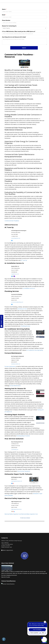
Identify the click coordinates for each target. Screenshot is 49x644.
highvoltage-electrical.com (16, 509)
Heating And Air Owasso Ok (15, 388)
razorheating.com (15, 450)
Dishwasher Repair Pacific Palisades (18, 474)
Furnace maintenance (10, 366)
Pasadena (20, 639)
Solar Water (6, 622)
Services (5, 617)
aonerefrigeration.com (16, 238)
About (4, 611)
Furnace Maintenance (13, 353)
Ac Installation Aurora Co (14, 263)
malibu (24, 639)
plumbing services (22, 309)
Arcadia (16, 639)
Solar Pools (6, 625)
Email (4, 15)
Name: (4, 9)
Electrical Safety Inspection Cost (17, 498)
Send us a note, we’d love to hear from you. (12, 541)
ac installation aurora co (29, 288)
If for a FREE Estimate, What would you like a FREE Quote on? (19, 31)
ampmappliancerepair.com (17, 481)
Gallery (5, 628)
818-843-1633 (8, 547)
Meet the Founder (6, 577)
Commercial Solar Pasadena (12, 221)
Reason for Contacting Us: (9, 26)
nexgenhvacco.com (15, 274)
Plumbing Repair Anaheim (15, 414)
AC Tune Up (9, 227)
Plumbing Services (12, 291)
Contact (5, 631)
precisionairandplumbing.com (17, 302)
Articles (25, 641)
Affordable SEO (21, 643)
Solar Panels (6, 620)
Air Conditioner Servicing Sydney (17, 329)
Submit (24, 48)
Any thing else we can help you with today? (14, 37)
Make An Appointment (8, 550)
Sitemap (21, 641)
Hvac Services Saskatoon (14, 439)
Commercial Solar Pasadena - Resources (19, 56)
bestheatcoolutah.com (16, 364)
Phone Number (6, 20)
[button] (4, 640)
